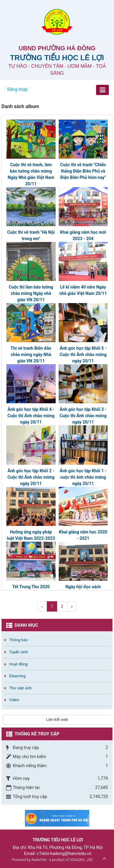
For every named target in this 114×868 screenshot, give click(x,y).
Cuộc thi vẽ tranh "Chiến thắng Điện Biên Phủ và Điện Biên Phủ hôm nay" (83, 171)
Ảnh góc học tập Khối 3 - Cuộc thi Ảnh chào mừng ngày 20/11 (83, 416)
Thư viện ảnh (20, 688)
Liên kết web (57, 719)
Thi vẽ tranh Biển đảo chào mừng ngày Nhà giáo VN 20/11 (31, 355)
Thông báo (19, 640)
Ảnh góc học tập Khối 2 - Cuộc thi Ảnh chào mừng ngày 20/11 (31, 477)
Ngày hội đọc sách (83, 587)
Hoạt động (18, 664)
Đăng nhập (17, 89)
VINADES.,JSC (81, 860)
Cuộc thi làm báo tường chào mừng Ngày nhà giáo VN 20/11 (31, 293)
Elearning (17, 676)
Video (14, 700)
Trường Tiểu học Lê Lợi (57, 58)
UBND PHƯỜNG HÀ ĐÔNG (57, 48)
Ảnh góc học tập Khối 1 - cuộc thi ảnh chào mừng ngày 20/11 (83, 477)
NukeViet (39, 860)
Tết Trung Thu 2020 (31, 587)
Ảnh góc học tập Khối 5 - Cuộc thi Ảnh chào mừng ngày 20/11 (83, 355)
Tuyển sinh (19, 652)
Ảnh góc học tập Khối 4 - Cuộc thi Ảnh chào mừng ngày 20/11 (31, 416)
